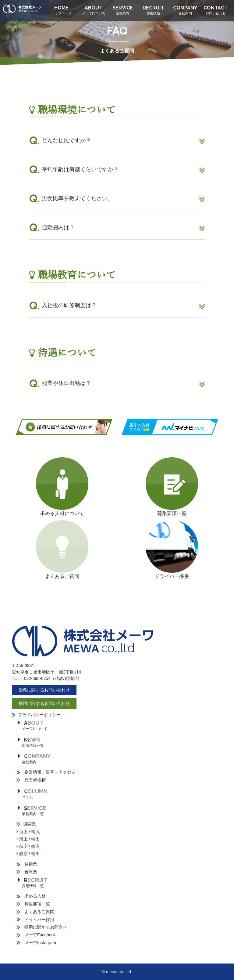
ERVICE (31, 810)
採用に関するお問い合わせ (44, 703)
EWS (30, 742)
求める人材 (31, 896)
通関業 (26, 824)
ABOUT (94, 10)
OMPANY (34, 759)
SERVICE (123, 10)
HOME (62, 10)
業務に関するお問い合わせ (44, 690)
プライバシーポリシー (39, 715)
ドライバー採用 (172, 576)
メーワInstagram (36, 943)
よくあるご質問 (35, 912)
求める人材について (62, 513)
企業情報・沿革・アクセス (46, 772)
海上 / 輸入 (28, 832)
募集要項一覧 (172, 513)
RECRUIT (153, 10)
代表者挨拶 (31, 780)
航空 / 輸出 (28, 854)
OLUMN (32, 794)
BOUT (32, 725)
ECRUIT (32, 882)
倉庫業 (27, 872)
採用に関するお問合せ (42, 927)
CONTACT (216, 10)
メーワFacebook (36, 935)
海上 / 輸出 (28, 839)
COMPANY (185, 10)
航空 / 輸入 (28, 846)
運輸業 (27, 864)
